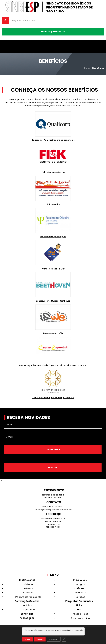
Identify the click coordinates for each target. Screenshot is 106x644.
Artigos (80, 584)
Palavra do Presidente (28, 597)
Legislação (28, 609)
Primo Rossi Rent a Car (53, 269)
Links (79, 605)
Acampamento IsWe (53, 333)
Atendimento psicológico (53, 237)
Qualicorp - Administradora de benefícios (53, 140)
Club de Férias (53, 204)
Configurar (54, 639)
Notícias (79, 588)
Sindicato (80, 593)
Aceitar (28, 639)
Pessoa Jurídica (80, 618)
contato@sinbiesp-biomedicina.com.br (53, 509)
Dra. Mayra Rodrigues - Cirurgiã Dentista (53, 398)
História (28, 584)
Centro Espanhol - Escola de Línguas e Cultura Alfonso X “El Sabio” (53, 365)
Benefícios (27, 614)
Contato (79, 609)
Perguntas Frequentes (79, 601)
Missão (28, 588)
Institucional (27, 580)
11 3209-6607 (58, 507)
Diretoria (28, 593)
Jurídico (27, 605)
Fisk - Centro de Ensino (53, 172)
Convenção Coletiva (27, 601)
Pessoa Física (80, 614)
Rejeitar (40, 639)
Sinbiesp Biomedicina (53, 7)
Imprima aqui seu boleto (53, 32)
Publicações (27, 618)
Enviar (52, 468)
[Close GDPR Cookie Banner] (64, 639)
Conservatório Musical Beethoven (53, 301)
